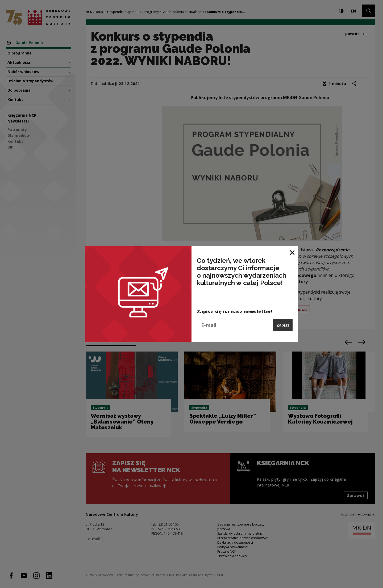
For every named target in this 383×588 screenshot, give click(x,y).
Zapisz (283, 325)
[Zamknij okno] (292, 252)
